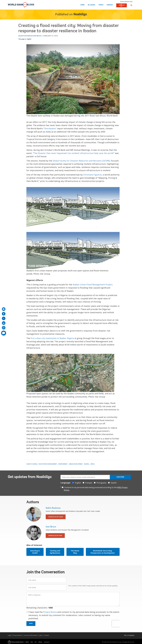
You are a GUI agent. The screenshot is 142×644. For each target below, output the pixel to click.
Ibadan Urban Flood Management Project (93, 285)
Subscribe (120, 477)
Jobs (41, 635)
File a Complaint (129, 635)
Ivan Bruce (37, 36)
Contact (110, 5)
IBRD (27, 642)
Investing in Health (35, 552)
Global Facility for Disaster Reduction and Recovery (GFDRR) (81, 161)
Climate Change (32, 464)
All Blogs (91, 5)
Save (31, 624)
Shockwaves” (50, 128)
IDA (32, 642)
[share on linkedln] (4, 323)
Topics (101, 5)
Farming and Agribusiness (55, 552)
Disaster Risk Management (48, 464)
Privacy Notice (50, 612)
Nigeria (87, 464)
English (29, 39)
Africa (92, 464)
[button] (131, 5)
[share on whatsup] (4, 328)
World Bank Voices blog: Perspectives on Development (103, 552)
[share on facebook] (4, 314)
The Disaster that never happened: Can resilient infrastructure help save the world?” (74, 153)
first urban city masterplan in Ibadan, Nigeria (52, 338)
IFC (36, 642)
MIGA (40, 642)
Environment (63, 464)
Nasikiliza (80, 15)
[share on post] (4, 318)
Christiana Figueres (92, 175)
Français (89, 483)
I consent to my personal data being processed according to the (96, 489)
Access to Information (31, 635)
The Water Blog (75, 552)
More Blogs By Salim (56, 517)
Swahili (114, 483)
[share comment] (4, 333)
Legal (9, 635)
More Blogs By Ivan (55, 536)
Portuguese (101, 483)
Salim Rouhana (25, 36)
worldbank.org (126, 2)
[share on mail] (4, 309)
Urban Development (76, 464)
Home (82, 5)
